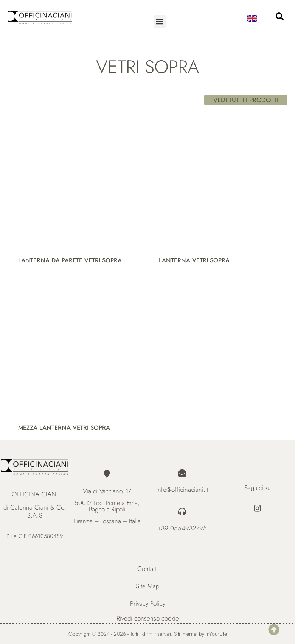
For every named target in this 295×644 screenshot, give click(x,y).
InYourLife (216, 634)
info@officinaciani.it (182, 490)
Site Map (147, 586)
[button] (160, 21)
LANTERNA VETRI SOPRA (194, 260)
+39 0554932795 (182, 528)
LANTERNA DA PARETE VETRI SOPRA (70, 260)
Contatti (147, 569)
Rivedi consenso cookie (148, 618)
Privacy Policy (148, 603)
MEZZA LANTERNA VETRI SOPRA (64, 428)
